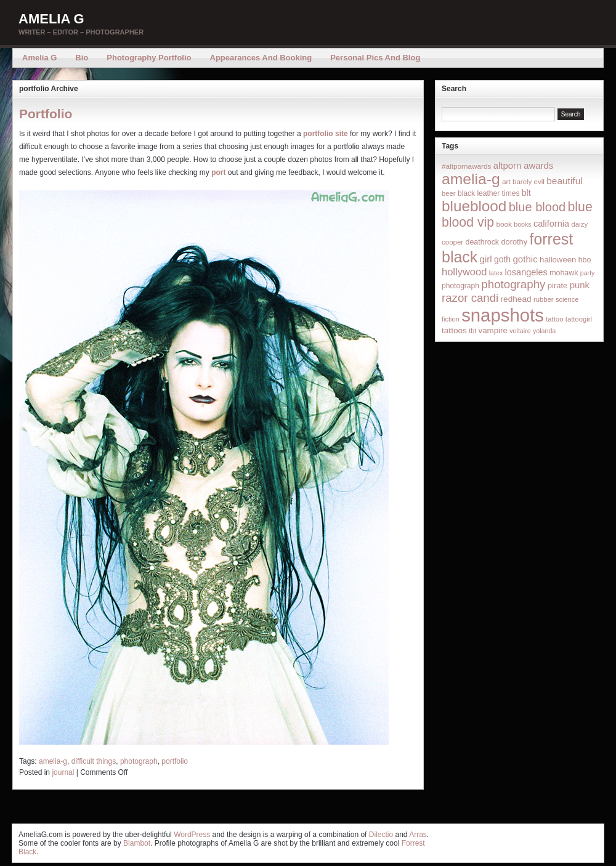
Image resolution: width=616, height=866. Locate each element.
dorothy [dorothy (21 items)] (514, 242)
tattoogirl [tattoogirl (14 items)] (579, 319)
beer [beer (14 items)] (449, 193)
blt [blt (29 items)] (526, 193)
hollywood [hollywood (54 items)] (464, 272)
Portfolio (46, 114)
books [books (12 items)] (522, 224)
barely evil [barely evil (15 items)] (529, 182)
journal (63, 772)
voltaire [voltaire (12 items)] (520, 331)
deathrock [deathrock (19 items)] (483, 242)
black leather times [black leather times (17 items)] (488, 193)
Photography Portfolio (149, 58)
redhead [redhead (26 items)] (516, 299)
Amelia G (51, 19)
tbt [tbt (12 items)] (472, 331)
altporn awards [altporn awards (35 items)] (523, 166)
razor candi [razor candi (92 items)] (470, 298)
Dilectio (381, 835)
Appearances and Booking (261, 58)
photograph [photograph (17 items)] (460, 286)
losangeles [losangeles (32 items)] (526, 272)
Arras (418, 835)
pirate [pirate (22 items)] (557, 285)
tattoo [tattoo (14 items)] (554, 319)
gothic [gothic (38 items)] (525, 259)
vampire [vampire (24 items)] (492, 330)
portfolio (175, 761)
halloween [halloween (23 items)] (558, 260)
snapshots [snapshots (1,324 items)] (503, 315)
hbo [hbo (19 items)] (585, 260)
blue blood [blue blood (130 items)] (537, 207)
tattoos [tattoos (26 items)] (454, 330)
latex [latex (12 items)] (496, 273)
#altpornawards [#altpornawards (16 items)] (466, 166)
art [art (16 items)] (506, 181)
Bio (82, 58)
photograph (139, 761)
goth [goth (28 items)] (502, 259)
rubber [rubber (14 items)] (544, 299)
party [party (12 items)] (588, 273)
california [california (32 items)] (551, 224)
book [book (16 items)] (504, 224)
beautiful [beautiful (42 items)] (565, 181)
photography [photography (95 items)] (513, 284)
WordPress (192, 835)
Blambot (137, 843)
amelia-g (53, 761)
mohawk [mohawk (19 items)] (564, 273)
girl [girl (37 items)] (486, 259)
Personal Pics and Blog (375, 58)
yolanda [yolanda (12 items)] (544, 331)
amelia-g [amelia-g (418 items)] (471, 179)
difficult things (94, 761)
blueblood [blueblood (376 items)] (474, 206)
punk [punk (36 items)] (580, 285)
